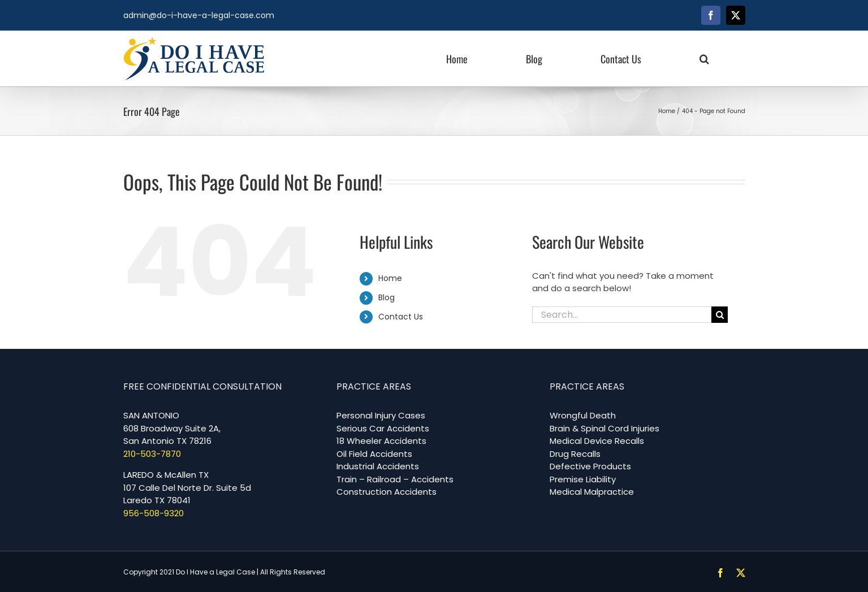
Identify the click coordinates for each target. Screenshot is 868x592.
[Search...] (622, 315)
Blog (387, 297)
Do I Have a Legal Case (215, 572)
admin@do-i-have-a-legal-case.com (199, 15)
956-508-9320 (154, 513)
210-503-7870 (152, 454)
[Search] (720, 315)
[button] (704, 59)
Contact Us (401, 317)
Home (390, 278)
